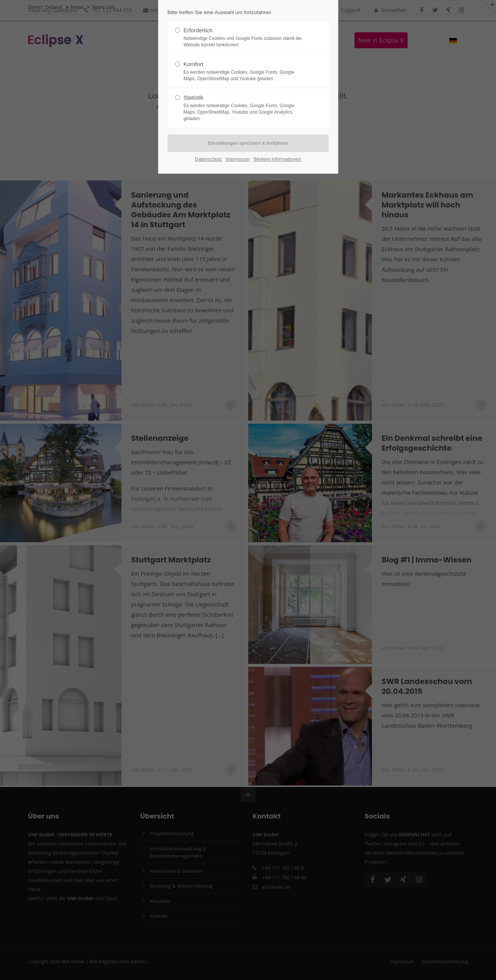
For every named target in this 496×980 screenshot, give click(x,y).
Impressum (238, 159)
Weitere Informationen (277, 159)
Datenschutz (209, 159)
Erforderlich (245, 38)
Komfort (245, 71)
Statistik (245, 108)
